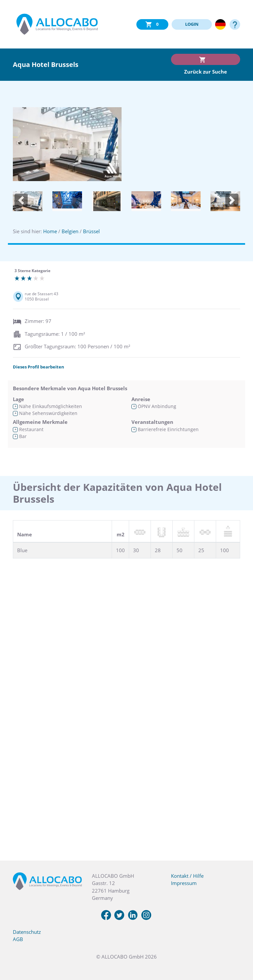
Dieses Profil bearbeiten (39, 367)
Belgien (70, 231)
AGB (18, 939)
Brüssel (91, 231)
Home (50, 231)
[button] (21, 200)
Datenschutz (27, 932)
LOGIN (192, 24)
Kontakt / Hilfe (187, 876)
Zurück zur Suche (206, 72)
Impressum (184, 883)
